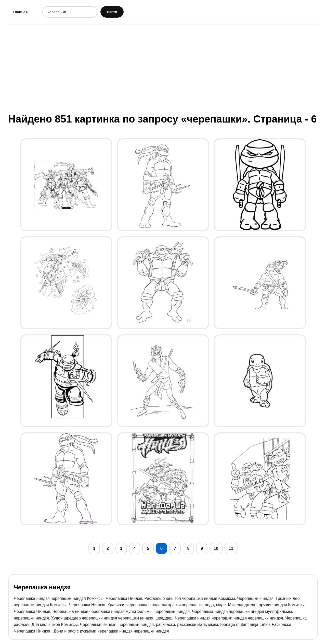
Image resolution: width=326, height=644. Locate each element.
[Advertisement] (163, 70)
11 (245, 551)
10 (228, 551)
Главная (22, 12)
